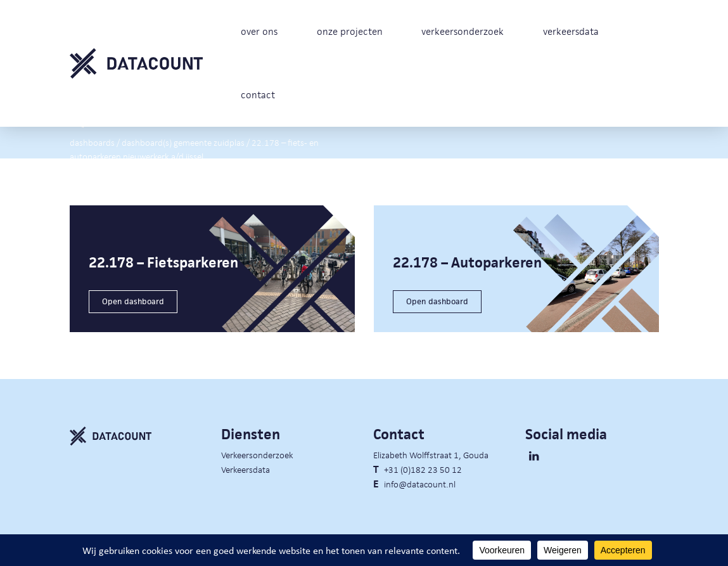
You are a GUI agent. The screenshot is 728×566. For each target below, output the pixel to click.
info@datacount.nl (420, 484)
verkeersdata (571, 31)
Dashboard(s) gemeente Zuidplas (183, 141)
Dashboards (92, 141)
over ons (259, 31)
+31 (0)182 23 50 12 (423, 469)
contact (258, 95)
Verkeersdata (246, 469)
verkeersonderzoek (463, 31)
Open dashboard (133, 301)
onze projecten (350, 31)
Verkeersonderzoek (257, 454)
